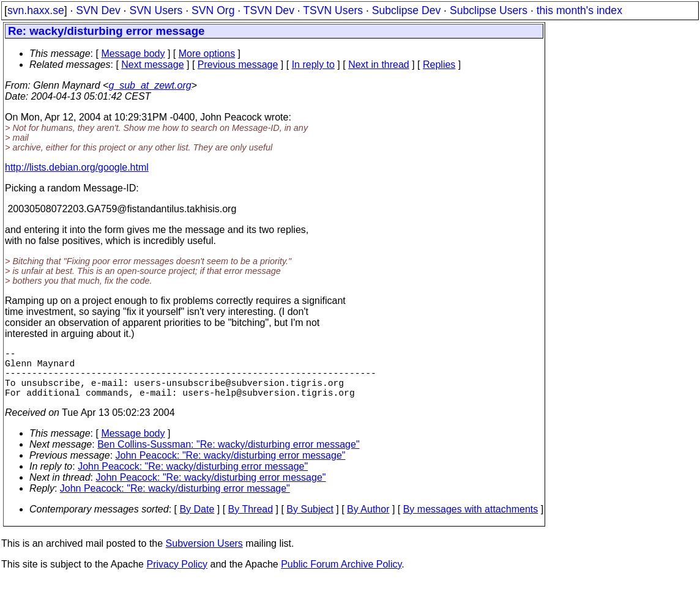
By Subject (310, 521)
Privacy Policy (177, 576)
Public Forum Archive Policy (341, 576)
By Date (197, 521)
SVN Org (213, 10)
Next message (152, 65)
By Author (368, 521)
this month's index (579, 10)
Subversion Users (204, 556)
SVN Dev (98, 10)
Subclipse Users (489, 10)
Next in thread (379, 65)
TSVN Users (333, 10)
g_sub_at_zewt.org (150, 85)
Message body (133, 54)
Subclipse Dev (406, 10)
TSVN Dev (269, 10)
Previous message (238, 65)
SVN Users (156, 10)
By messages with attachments (471, 521)
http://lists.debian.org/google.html (77, 167)
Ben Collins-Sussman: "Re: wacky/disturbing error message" (228, 457)
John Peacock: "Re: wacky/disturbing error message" (231, 468)
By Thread (251, 521)
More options (207, 54)
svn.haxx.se (36, 10)
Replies (439, 65)
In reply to (313, 65)
